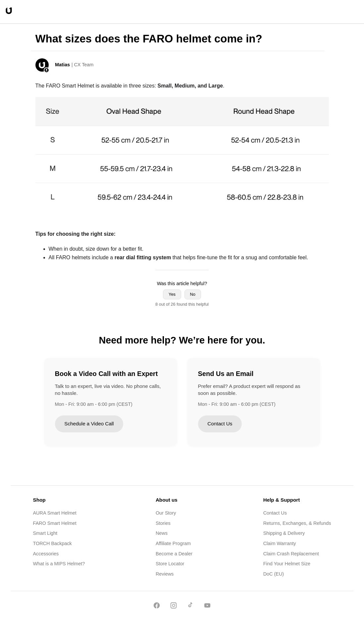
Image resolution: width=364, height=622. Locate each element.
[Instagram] (174, 607)
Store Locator (170, 564)
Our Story (166, 513)
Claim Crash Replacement (291, 554)
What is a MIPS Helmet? (59, 564)
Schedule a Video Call (89, 424)
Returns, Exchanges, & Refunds (297, 523)
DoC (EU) (274, 574)
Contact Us (220, 424)
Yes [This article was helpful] (172, 294)
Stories (163, 523)
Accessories (46, 554)
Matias (62, 65)
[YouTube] (207, 607)
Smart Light (45, 533)
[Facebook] (157, 607)
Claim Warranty (280, 543)
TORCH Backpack (52, 543)
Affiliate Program (173, 543)
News (162, 533)
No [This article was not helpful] (193, 294)
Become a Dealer (174, 554)
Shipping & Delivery (284, 533)
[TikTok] (190, 607)
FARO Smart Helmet (55, 523)
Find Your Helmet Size (287, 564)
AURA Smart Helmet (55, 513)
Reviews (165, 574)
